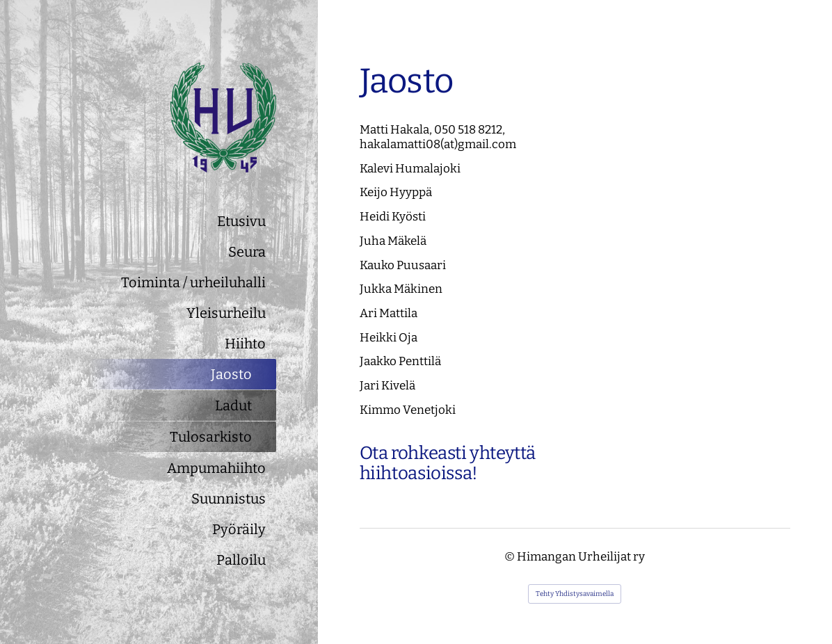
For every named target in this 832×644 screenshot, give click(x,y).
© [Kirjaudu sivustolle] (511, 557)
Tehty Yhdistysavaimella (575, 594)
